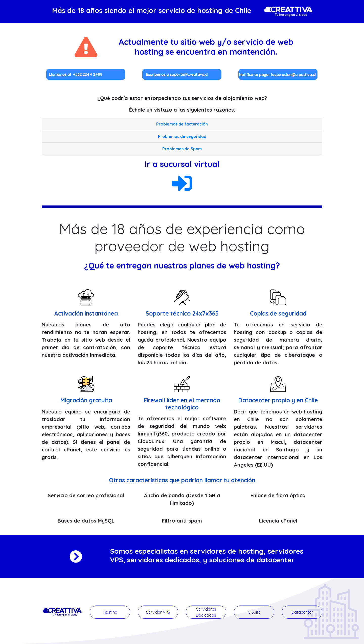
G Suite (254, 612)
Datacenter (302, 612)
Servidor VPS (158, 612)
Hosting (110, 612)
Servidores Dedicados (206, 612)
